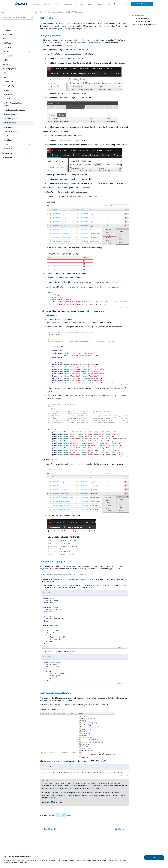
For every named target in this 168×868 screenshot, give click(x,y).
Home (7, 12)
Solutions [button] (47, 4)
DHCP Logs (7, 39)
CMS (4, 26)
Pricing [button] (57, 4)
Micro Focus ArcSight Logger (14, 110)
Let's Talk (124, 4)
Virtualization (7, 149)
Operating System (9, 69)
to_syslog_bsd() (55, 587)
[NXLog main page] (21, 4)
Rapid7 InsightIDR (10, 119)
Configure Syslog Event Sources (92, 43)
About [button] (90, 4)
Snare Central (9, 127)
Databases (7, 30)
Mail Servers (7, 60)
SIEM (4, 73)
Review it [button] (69, 815)
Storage (5, 145)
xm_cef (117, 566)
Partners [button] (67, 4)
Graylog (6, 90)
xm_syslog (44, 569)
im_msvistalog (89, 579)
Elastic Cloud (8, 82)
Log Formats (7, 56)
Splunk (6, 136)
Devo (6, 77)
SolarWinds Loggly (11, 131)
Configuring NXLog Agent (142, 21)
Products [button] (35, 4)
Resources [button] (79, 4)
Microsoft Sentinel (10, 114)
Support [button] (99, 4)
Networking (7, 64)
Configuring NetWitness (141, 19)
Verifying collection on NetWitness (145, 24)
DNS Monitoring (8, 43)
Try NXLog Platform (141, 4)
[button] (115, 4)
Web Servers (7, 153)
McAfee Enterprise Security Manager (14, 104)
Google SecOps (9, 86)
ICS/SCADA (7, 47)
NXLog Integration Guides (55, 12)
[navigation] (31, 26)
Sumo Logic (8, 140)
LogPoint (7, 99)
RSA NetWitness (10, 123)
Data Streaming (8, 34)
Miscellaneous (8, 157)
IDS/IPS (6, 52)
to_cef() (73, 585)
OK (154, 858)
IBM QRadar (8, 95)
